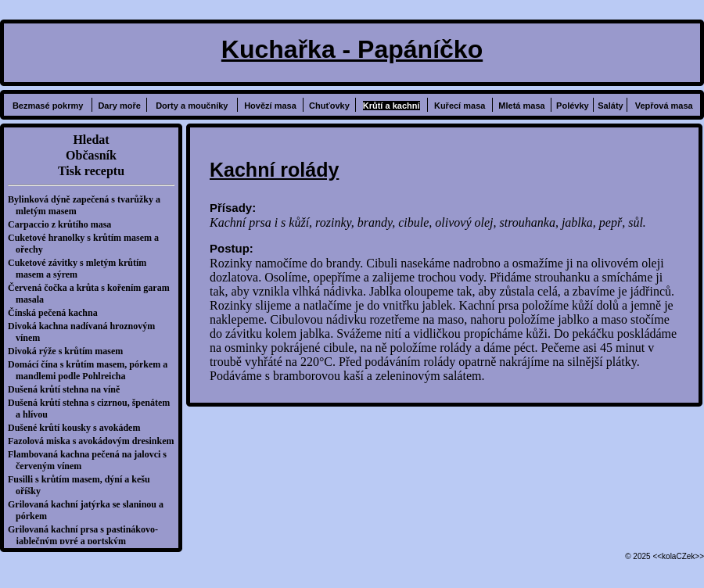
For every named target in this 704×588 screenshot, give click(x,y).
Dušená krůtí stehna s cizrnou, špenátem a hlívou (93, 409)
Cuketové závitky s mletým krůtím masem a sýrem (81, 269)
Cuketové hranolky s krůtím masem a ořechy (87, 244)
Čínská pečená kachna (57, 313)
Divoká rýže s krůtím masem (69, 351)
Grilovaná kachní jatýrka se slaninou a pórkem (90, 510)
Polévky (573, 106)
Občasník (91, 155)
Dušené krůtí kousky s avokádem (78, 428)
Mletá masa (521, 106)
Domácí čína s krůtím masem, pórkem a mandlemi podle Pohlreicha (92, 370)
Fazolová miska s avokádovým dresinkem (95, 441)
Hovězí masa (270, 106)
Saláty (610, 106)
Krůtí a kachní (392, 106)
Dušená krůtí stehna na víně (68, 389)
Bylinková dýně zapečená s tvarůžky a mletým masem (88, 205)
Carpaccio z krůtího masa (63, 224)
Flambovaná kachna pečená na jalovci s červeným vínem (91, 460)
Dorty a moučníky (192, 106)
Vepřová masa (664, 106)
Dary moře (119, 106)
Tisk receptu (91, 171)
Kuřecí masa (460, 106)
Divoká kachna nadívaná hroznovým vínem (85, 332)
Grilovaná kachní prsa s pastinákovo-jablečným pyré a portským (87, 535)
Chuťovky (329, 106)
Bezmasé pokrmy (48, 106)
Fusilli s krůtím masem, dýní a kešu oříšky (83, 485)
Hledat (91, 140)
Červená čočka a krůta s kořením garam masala (93, 294)
